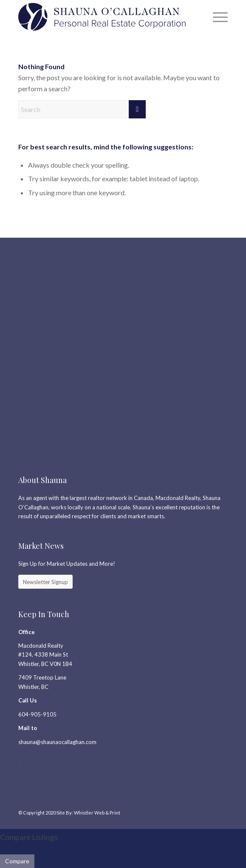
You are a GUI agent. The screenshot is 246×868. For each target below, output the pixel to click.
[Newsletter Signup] (45, 582)
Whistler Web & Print (97, 813)
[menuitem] (216, 17)
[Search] (82, 109)
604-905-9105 (37, 714)
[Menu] (216, 17)
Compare (17, 861)
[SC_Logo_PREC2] (102, 17)
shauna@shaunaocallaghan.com (57, 742)
